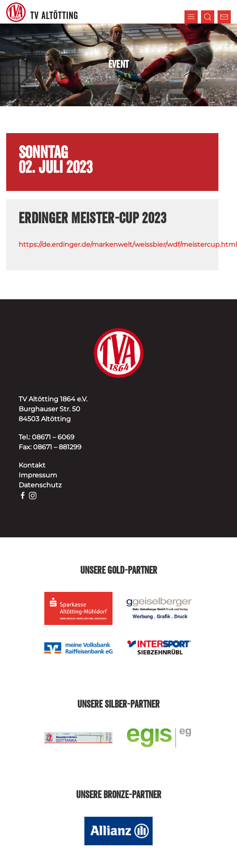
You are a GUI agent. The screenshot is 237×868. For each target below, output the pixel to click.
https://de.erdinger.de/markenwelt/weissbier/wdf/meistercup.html (128, 244)
